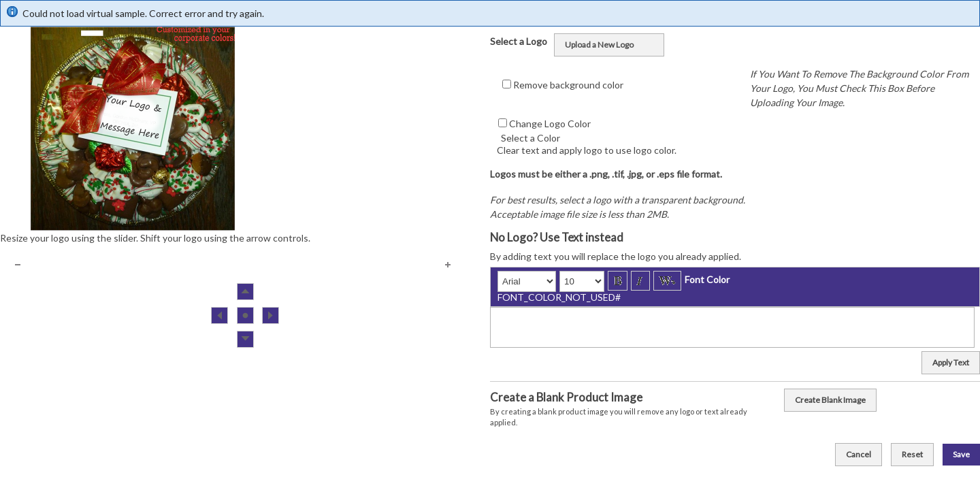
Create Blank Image (830, 400)
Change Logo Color (550, 124)
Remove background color (568, 85)
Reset (912, 454)
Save (961, 454)
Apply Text (951, 362)
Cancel (859, 454)
